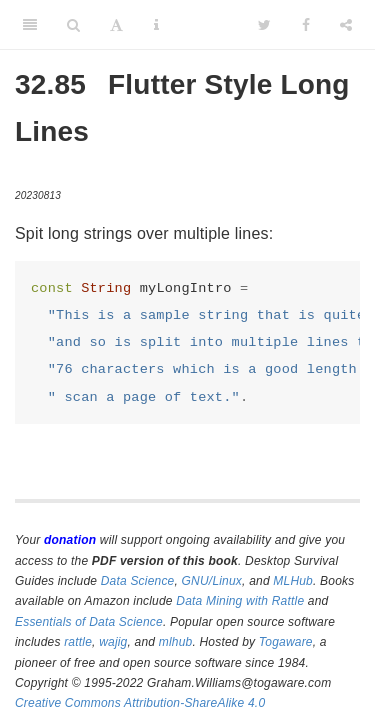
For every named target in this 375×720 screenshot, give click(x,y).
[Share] (346, 25)
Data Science (138, 581)
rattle (78, 642)
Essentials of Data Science (89, 622)
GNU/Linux (212, 581)
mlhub (176, 642)
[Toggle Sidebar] (30, 25)
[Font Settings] (116, 25)
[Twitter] (264, 25)
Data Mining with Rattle (240, 601)
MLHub (293, 581)
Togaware (286, 642)
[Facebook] (306, 25)
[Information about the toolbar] (156, 25)
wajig (113, 642)
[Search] (73, 25)
